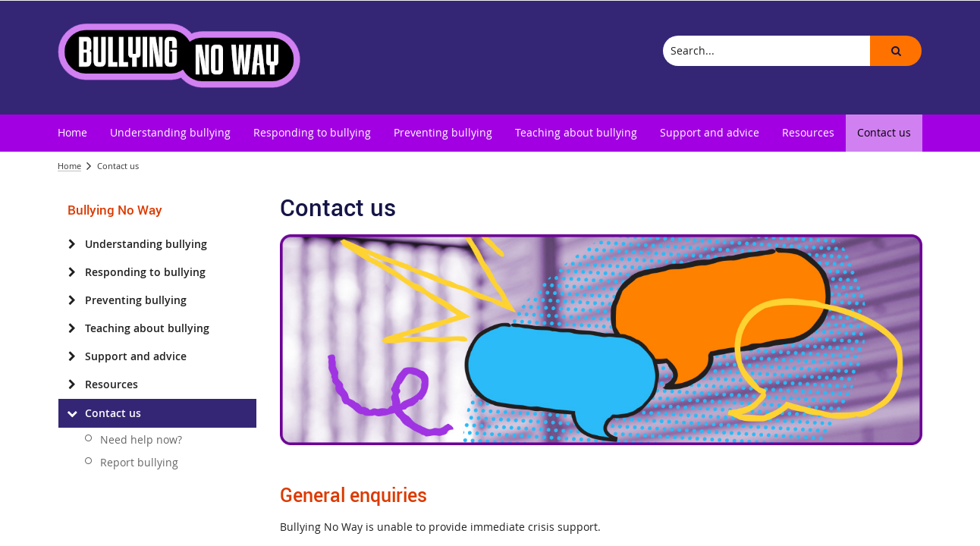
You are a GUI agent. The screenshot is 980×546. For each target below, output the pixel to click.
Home (69, 166)
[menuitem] (72, 133)
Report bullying (139, 462)
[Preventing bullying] (72, 300)
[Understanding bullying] (72, 244)
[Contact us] (72, 413)
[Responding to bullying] (72, 272)
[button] (896, 51)
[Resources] (72, 384)
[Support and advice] (72, 356)
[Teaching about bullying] (72, 328)
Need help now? (141, 439)
